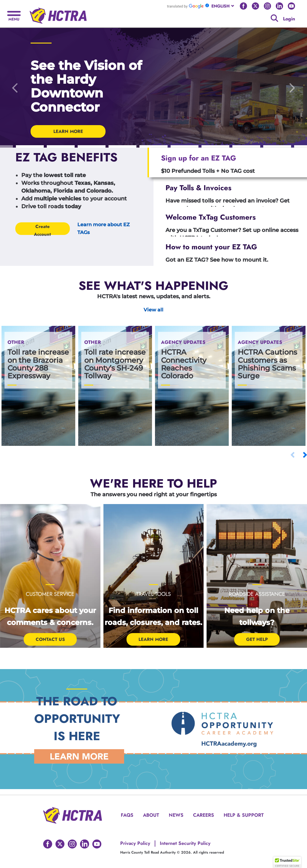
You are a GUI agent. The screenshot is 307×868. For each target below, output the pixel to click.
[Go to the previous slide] (15, 88)
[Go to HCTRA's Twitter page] (255, 6)
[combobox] (223, 6)
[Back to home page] (58, 13)
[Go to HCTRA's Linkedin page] (279, 6)
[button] (287, 862)
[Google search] (274, 18)
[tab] (227, 162)
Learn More (153, 639)
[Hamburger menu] (14, 15)
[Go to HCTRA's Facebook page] (243, 6)
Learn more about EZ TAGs (104, 228)
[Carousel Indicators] (30, 147)
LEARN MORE (68, 131)
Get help (257, 639)
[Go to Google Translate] (185, 6)
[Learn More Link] (79, 756)
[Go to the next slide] (292, 88)
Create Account (42, 229)
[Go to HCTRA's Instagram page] (267, 6)
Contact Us (50, 639)
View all (153, 310)
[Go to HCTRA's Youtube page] (291, 6)
